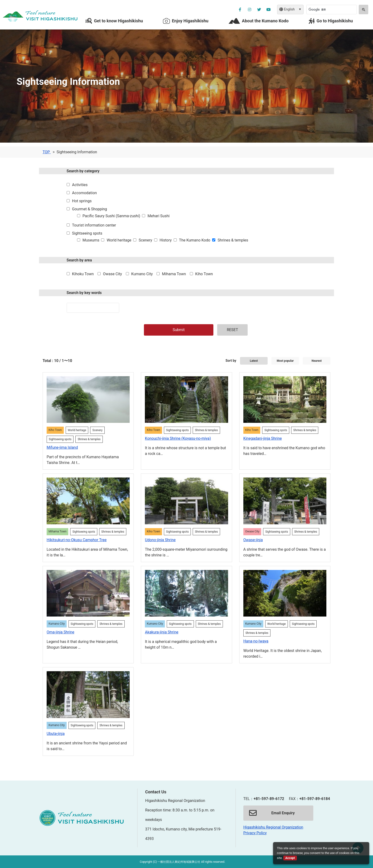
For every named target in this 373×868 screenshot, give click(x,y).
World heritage (119, 240)
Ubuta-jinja (56, 734)
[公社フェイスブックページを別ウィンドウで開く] (240, 10)
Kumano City (142, 274)
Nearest (317, 361)
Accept (290, 858)
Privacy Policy (255, 833)
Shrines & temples (233, 240)
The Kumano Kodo (195, 240)
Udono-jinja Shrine (160, 540)
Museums (91, 240)
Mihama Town (174, 274)
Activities (80, 185)
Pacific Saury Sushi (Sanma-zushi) (111, 216)
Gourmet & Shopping (90, 209)
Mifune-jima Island (62, 447)
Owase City (113, 274)
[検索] (331, 10)
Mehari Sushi (159, 216)
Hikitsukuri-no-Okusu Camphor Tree (77, 540)
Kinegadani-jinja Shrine (263, 438)
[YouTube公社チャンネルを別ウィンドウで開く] (269, 10)
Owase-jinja (253, 540)
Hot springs (82, 201)
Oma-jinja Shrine (60, 632)
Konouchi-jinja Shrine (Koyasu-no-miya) (178, 438)
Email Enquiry (272, 813)
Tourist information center (94, 225)
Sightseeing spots (87, 233)
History (166, 240)
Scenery (145, 240)
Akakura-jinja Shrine (162, 632)
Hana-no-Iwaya (256, 641)
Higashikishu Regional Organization (273, 827)
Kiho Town (204, 274)
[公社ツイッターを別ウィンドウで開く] (259, 10)
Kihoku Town (83, 274)
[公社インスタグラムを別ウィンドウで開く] (250, 10)
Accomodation (84, 193)
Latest (254, 361)
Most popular (285, 361)
